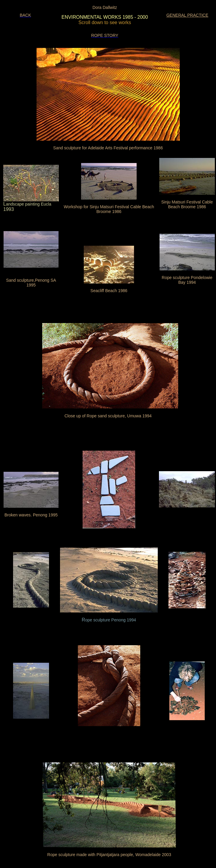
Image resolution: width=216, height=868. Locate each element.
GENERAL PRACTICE (187, 15)
